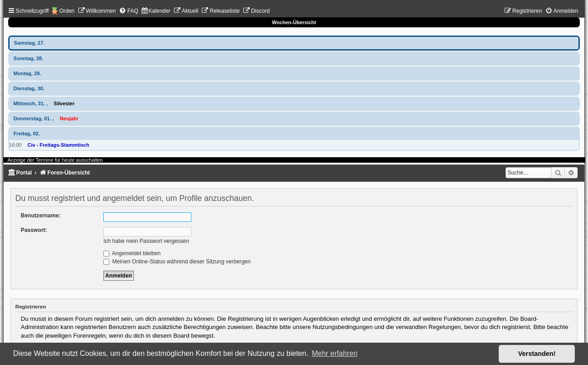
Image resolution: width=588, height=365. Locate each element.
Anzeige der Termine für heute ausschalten (55, 160)
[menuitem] (97, 11)
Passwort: (34, 230)
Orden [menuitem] (67, 11)
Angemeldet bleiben (132, 253)
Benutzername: (41, 216)
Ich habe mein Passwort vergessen (146, 241)
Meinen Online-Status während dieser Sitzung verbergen (177, 262)
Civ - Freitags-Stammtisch (58, 145)
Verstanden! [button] (537, 354)
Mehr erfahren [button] (335, 353)
